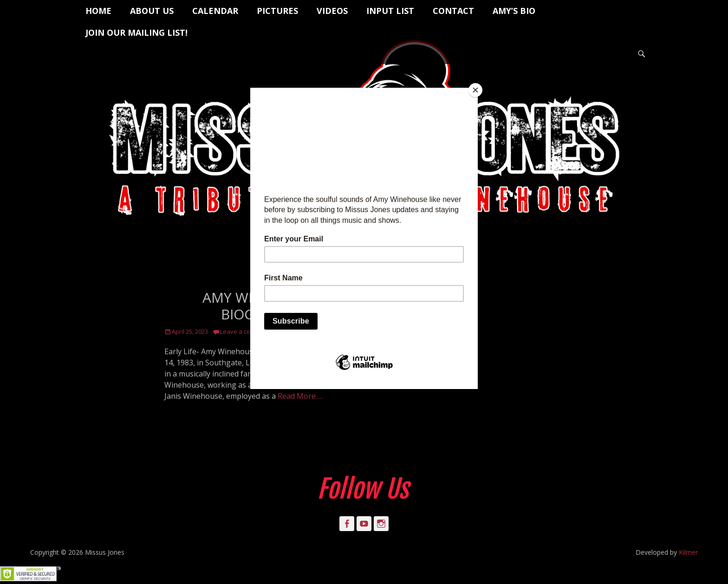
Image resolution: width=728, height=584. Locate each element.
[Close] (475, 90)
